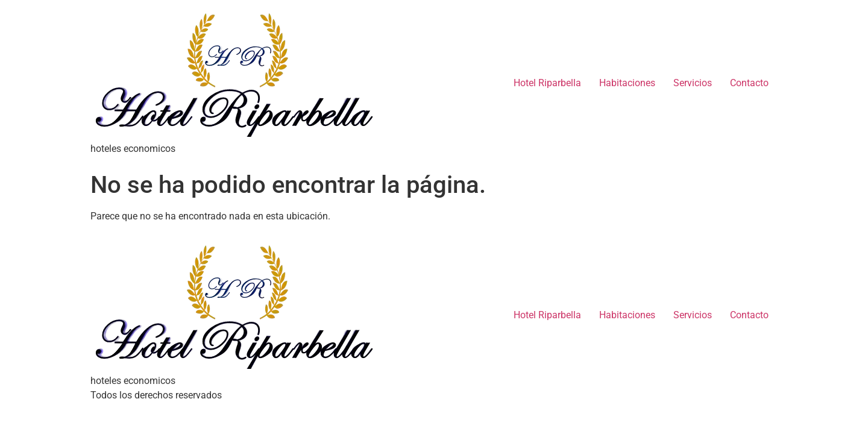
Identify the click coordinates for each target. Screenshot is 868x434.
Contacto (749, 83)
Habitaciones (627, 83)
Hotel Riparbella (547, 83)
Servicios (693, 83)
